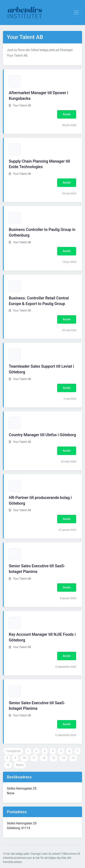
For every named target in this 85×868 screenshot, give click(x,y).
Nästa (20, 765)
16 (8, 765)
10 (24, 758)
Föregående (14, 751)
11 (34, 758)
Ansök (67, 114)
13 (54, 758)
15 (73, 758)
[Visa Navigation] (76, 13)
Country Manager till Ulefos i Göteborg (42, 435)
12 (44, 758)
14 (63, 758)
